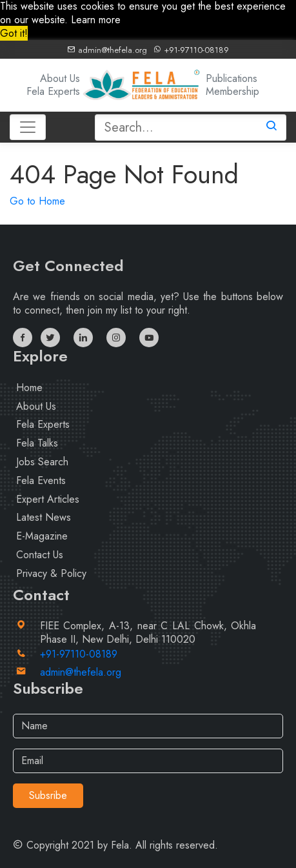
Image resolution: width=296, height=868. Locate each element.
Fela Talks (37, 443)
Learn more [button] (96, 20)
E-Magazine (42, 536)
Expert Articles (48, 499)
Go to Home (37, 201)
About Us (60, 78)
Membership (232, 91)
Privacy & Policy (51, 573)
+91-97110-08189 (191, 50)
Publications (232, 78)
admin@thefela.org (107, 50)
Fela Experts (53, 91)
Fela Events (41, 480)
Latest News (44, 517)
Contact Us (40, 555)
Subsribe (48, 795)
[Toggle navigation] (28, 127)
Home (29, 388)
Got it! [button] (14, 33)
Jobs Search (42, 462)
